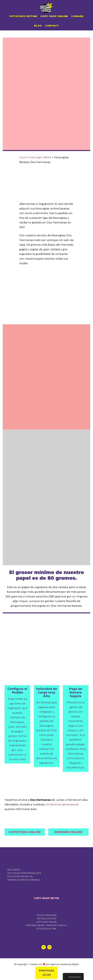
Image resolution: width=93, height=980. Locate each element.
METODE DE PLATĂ (46, 919)
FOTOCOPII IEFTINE (47, 929)
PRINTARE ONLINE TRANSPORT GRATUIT (46, 925)
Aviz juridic (14, 870)
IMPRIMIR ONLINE (68, 832)
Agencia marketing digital (64, 964)
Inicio (23, 157)
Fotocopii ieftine (40, 157)
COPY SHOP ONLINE (46, 922)
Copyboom (46, 7)
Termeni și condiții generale (24, 880)
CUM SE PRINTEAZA (47, 915)
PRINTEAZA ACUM (46, 973)
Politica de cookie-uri (20, 877)
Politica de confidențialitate (24, 873)
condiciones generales (60, 804)
